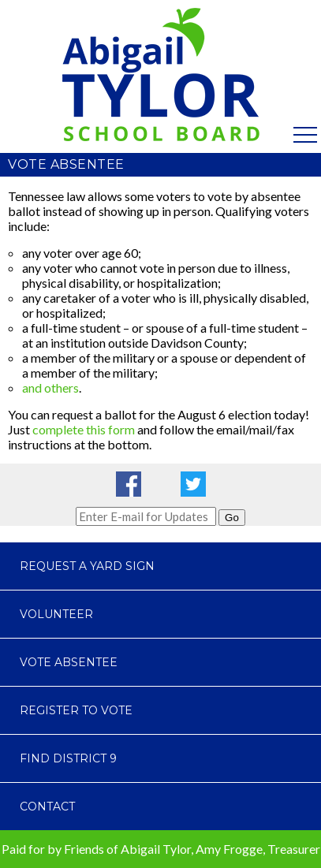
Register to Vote (76, 710)
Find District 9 (68, 758)
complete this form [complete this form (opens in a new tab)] (84, 429)
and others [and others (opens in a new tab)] (50, 387)
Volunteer (56, 614)
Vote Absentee (69, 662)
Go (232, 518)
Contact (47, 807)
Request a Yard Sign (87, 566)
